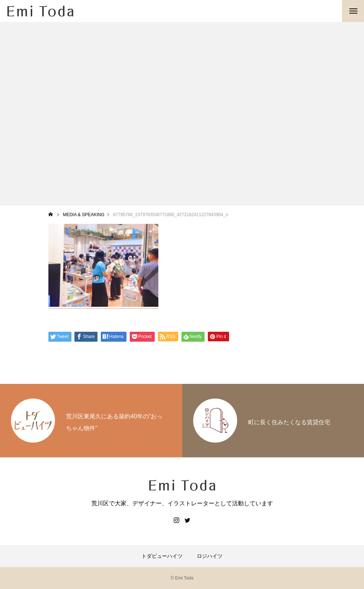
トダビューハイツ (162, 556)
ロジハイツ (210, 556)
